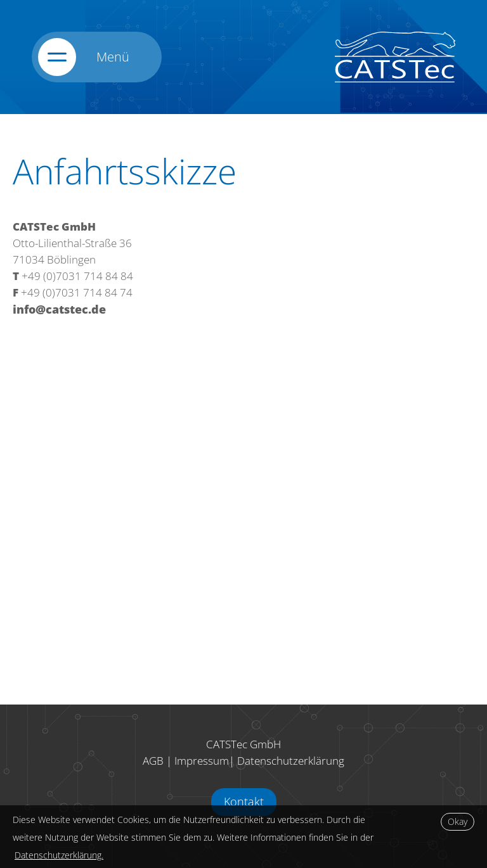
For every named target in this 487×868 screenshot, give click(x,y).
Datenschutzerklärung (291, 761)
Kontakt (244, 801)
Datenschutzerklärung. (59, 855)
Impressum (202, 761)
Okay (458, 821)
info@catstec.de (59, 309)
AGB (153, 761)
